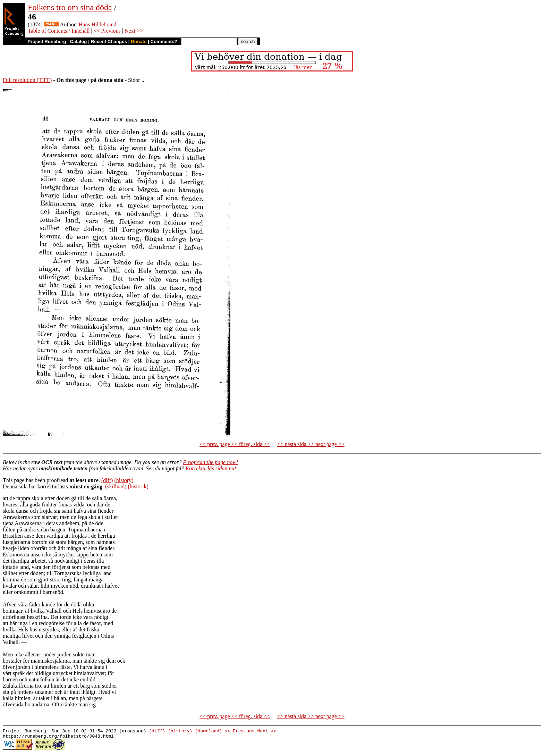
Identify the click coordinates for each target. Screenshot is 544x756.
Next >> (134, 31)
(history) (124, 480)
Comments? (164, 41)
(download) (209, 732)
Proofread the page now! (210, 462)
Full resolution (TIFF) (27, 80)
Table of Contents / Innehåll (59, 31)
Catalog (79, 41)
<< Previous (107, 31)
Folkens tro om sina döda (70, 7)
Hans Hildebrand (98, 24)
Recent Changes (109, 41)
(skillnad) (116, 486)
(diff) (107, 480)
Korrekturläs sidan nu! (211, 468)
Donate (139, 41)
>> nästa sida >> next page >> (311, 444)
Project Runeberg (47, 41)
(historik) (138, 486)
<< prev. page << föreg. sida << (235, 444)
